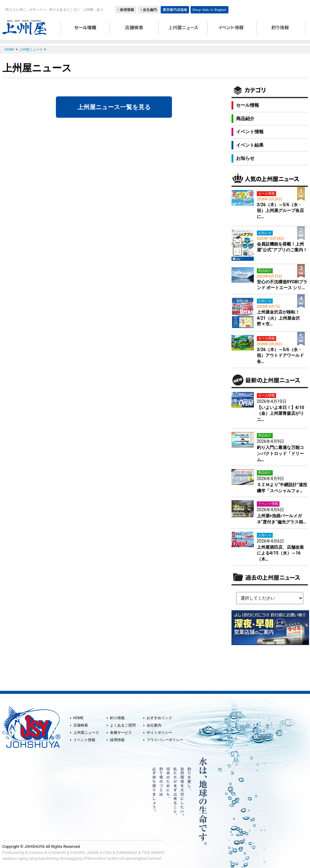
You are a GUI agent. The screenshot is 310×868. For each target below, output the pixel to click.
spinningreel (136, 858)
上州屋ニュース (86, 733)
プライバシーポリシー (165, 740)
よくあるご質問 (123, 725)
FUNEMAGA (127, 853)
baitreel (154, 858)
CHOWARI (57, 853)
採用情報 (117, 740)
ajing (33, 858)
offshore (90, 858)
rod (121, 858)
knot (102, 858)
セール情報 (248, 105)
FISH (108, 853)
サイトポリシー (159, 733)
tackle (112, 858)
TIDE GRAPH (153, 853)
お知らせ (245, 158)
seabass (10, 858)
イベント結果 (250, 145)
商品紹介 (245, 119)
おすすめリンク (159, 718)
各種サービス (121, 733)
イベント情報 (250, 132)
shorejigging (70, 858)
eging (23, 858)
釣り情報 (117, 718)
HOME (78, 718)
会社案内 (154, 725)
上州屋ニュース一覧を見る (114, 107)
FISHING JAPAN (84, 853)
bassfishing (48, 858)
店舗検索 (81, 725)
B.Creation (35, 853)
